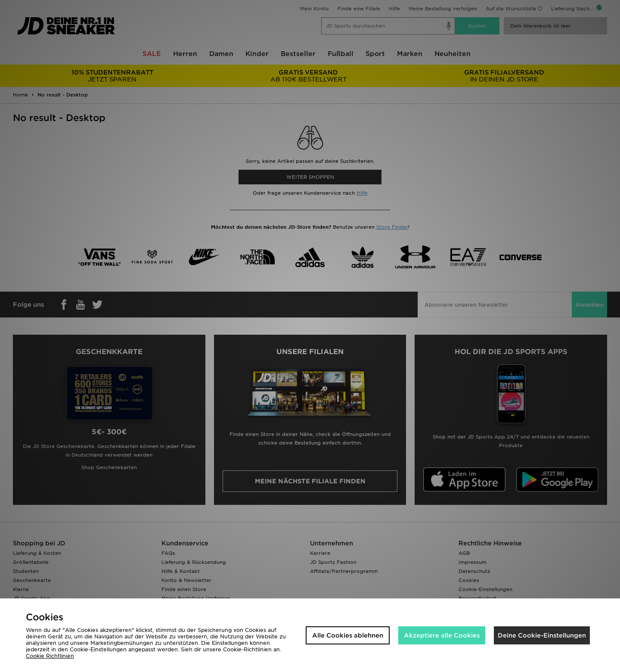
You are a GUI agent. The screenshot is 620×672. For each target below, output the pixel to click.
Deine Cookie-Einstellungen (542, 635)
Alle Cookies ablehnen (348, 635)
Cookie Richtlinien (50, 656)
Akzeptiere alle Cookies (442, 635)
